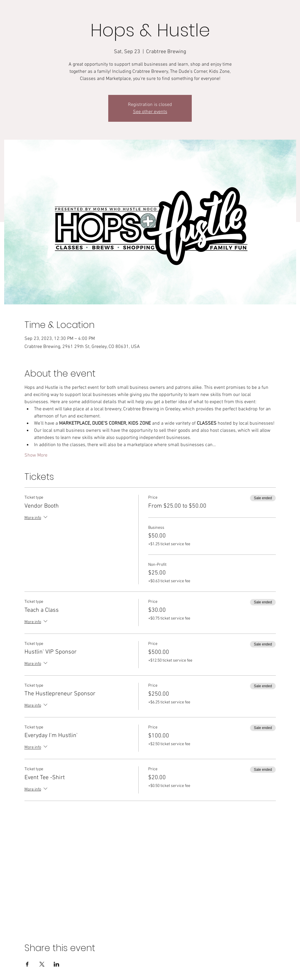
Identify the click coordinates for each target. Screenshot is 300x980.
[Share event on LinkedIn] (57, 964)
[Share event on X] (42, 964)
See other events (150, 112)
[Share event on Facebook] (27, 964)
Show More (36, 455)
